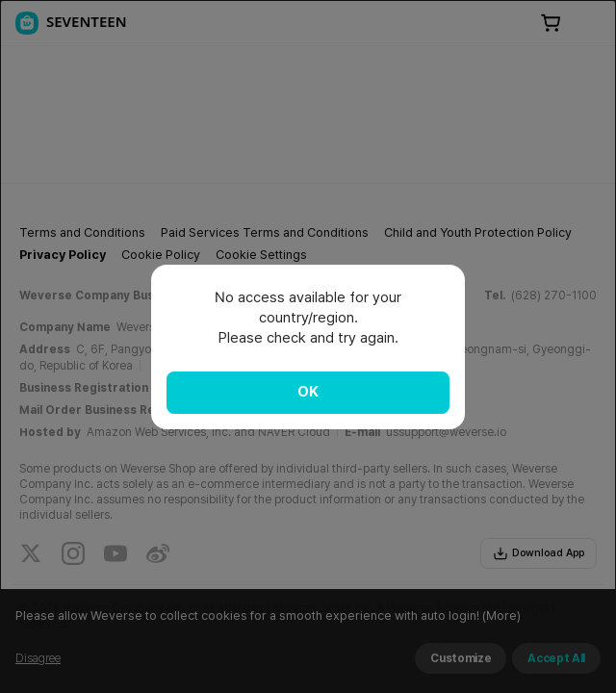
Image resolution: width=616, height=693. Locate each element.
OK (308, 392)
